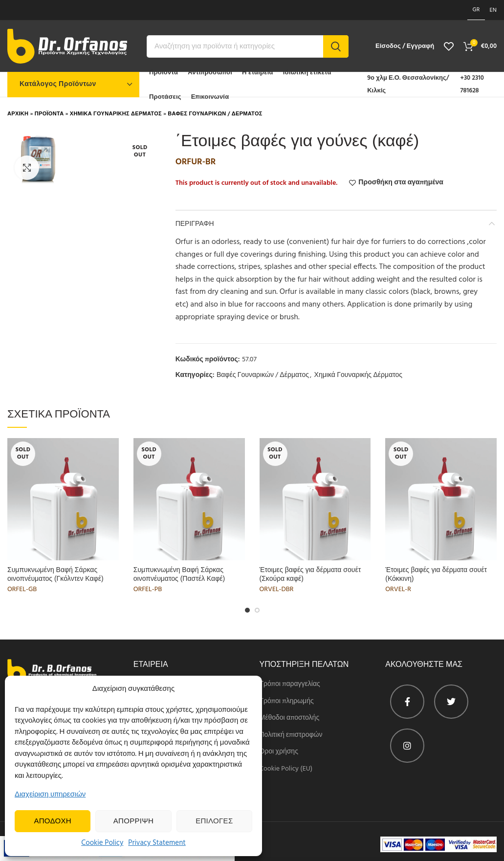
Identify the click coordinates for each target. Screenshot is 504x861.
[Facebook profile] (407, 702)
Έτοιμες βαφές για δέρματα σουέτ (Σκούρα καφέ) (310, 574)
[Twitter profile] (451, 702)
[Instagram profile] (407, 746)
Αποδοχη (53, 821)
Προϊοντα (49, 114)
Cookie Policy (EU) (286, 769)
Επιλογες (214, 821)
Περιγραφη (195, 223)
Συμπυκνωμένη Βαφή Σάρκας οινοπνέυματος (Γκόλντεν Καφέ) (55, 574)
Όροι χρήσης (279, 752)
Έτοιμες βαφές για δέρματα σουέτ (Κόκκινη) (436, 574)
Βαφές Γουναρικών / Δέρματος (263, 376)
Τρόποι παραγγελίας (290, 684)
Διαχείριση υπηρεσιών (50, 795)
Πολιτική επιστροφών (291, 735)
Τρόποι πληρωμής (287, 702)
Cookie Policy (102, 843)
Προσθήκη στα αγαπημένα (401, 183)
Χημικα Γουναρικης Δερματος (116, 114)
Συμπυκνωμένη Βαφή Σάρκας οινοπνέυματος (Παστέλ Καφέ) (179, 574)
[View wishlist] (449, 46)
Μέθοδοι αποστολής (290, 718)
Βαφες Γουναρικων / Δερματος (215, 114)
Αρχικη (18, 114)
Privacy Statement (157, 843)
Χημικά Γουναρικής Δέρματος (359, 376)
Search (336, 46)
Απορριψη (133, 821)
